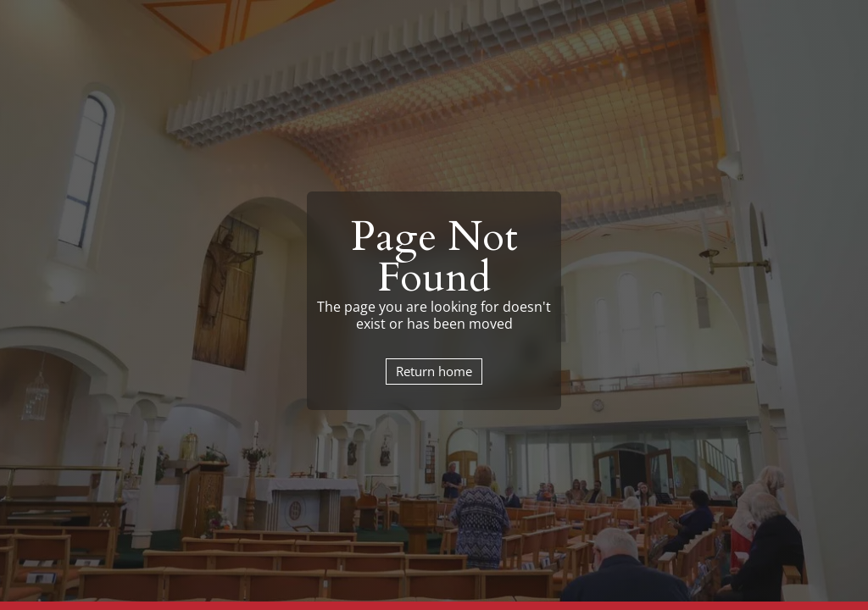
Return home (434, 371)
